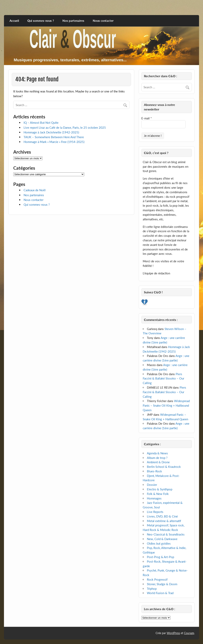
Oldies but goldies (159, 543)
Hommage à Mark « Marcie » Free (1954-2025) (54, 142)
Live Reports (155, 512)
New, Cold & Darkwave (162, 539)
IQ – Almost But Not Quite (41, 123)
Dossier (152, 485)
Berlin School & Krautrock (164, 467)
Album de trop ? (157, 458)
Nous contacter (103, 21)
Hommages (154, 498)
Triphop (152, 589)
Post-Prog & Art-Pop (160, 557)
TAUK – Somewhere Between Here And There (54, 137)
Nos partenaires (73, 21)
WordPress (173, 633)
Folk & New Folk (158, 494)
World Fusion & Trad (160, 593)
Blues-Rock (154, 471)
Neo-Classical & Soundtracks (166, 534)
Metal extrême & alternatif (164, 521)
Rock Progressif (157, 579)
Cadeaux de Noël (35, 190)
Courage (189, 633)
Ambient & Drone (158, 462)
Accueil (14, 21)
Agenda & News (157, 453)
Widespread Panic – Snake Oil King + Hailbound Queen (166, 405)
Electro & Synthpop (160, 489)
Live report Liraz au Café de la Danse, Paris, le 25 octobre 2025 (65, 127)
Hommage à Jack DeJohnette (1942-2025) (51, 132)
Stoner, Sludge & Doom (162, 584)
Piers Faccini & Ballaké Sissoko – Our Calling (163, 379)
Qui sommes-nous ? (41, 21)
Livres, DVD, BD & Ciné (162, 516)
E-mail (147, 118)
